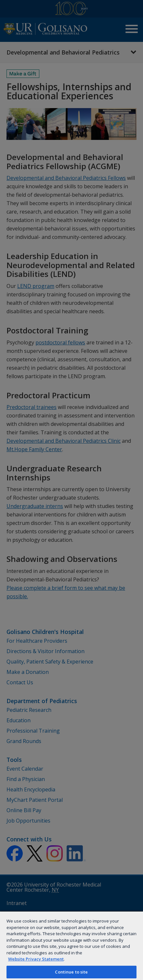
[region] (71, 945)
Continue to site (71, 972)
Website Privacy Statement (36, 959)
